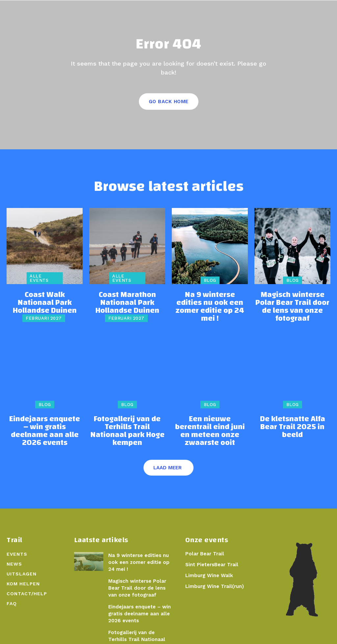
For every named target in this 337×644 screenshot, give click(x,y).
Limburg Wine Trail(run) (214, 571)
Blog (210, 283)
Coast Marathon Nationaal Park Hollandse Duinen (127, 303)
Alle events (39, 281)
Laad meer (168, 453)
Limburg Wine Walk (208, 560)
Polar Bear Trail (203, 539)
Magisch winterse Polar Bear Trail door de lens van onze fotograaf (292, 303)
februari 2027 (44, 310)
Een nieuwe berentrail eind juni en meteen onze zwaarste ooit (210, 422)
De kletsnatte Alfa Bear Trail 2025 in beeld (292, 419)
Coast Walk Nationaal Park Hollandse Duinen (45, 300)
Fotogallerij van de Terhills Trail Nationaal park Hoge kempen (127, 422)
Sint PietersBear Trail (210, 549)
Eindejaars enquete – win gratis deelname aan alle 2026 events (45, 422)
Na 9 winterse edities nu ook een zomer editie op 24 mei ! (210, 303)
